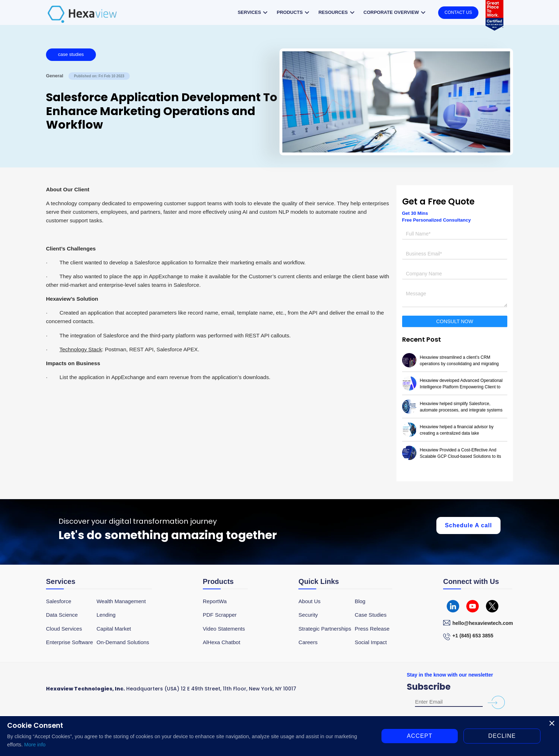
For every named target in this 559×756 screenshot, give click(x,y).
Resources (337, 12)
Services (254, 12)
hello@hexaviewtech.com (483, 623)
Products (294, 12)
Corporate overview (396, 12)
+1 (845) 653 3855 (473, 636)
